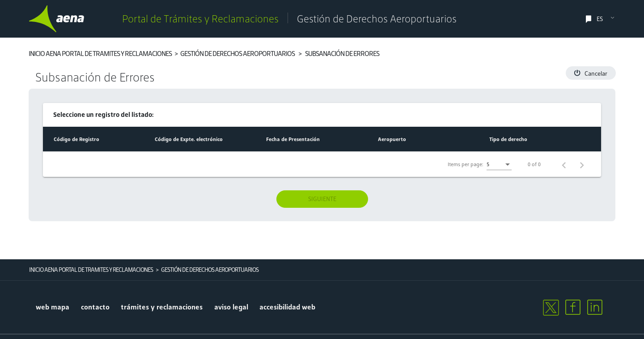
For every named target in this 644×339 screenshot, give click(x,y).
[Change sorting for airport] (392, 139)
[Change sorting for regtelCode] (76, 139)
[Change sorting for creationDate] (293, 139)
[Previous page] (564, 164)
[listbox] (499, 165)
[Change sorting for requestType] (508, 139)
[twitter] (551, 307)
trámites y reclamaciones (162, 307)
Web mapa (53, 307)
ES (600, 19)
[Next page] (582, 164)
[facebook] (573, 307)
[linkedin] (595, 307)
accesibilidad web (287, 307)
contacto (95, 307)
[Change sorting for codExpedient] (189, 139)
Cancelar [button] (591, 74)
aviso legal (231, 307)
